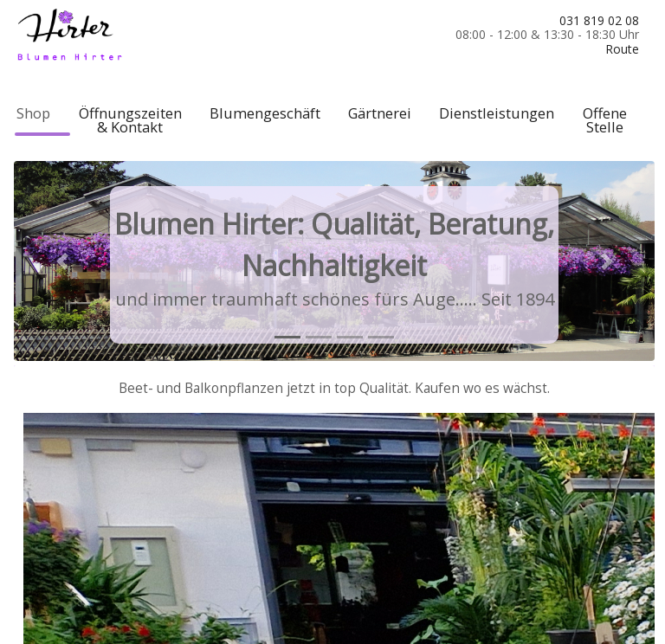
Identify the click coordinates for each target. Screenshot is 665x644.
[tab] (287, 337)
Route (622, 49)
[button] (62, 261)
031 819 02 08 (599, 20)
